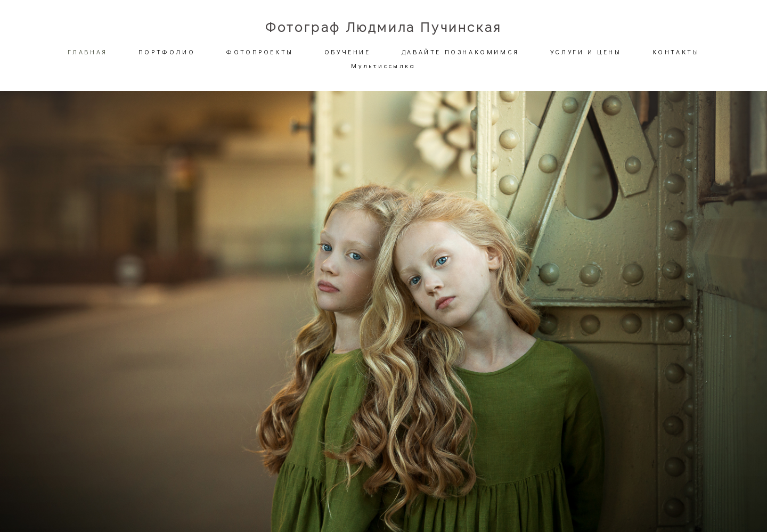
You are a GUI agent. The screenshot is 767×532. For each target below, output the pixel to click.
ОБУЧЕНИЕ (348, 52)
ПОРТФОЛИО (167, 52)
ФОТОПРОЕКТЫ (260, 52)
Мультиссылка (383, 66)
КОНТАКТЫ (676, 52)
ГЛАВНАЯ (88, 52)
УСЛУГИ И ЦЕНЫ (586, 52)
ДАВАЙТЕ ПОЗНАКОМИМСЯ (460, 52)
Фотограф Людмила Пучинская (383, 28)
